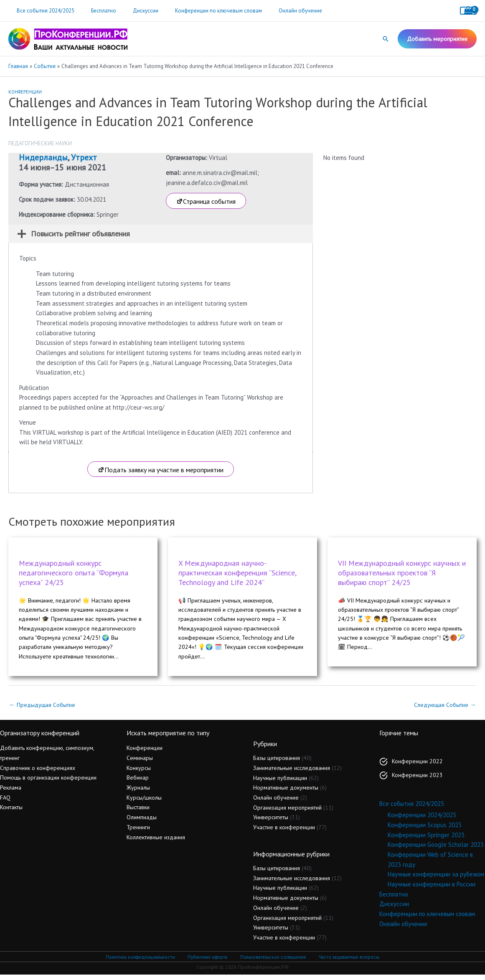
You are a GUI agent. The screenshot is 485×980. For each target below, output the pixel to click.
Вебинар (138, 783)
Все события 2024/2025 (43, 11)
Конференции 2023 (417, 780)
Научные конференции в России (432, 889)
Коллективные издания (156, 842)
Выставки (138, 813)
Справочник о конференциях (38, 773)
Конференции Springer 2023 (426, 840)
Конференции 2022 (417, 766)
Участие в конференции (284, 832)
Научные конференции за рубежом (436, 880)
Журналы (138, 793)
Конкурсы (139, 773)
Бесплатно (95, 11)
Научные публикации (280, 783)
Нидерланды (43, 157)
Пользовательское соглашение (272, 962)
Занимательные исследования (292, 773)
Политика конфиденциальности (143, 962)
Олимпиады (142, 823)
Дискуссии (131, 11)
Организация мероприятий (287, 813)
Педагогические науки (40, 143)
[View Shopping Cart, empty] (468, 11)
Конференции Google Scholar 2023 (436, 850)
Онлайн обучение (274, 11)
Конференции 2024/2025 (422, 820)
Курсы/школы (144, 803)
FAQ (5, 803)
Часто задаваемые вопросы (347, 962)
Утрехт (84, 157)
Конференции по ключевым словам (198, 11)
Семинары (140, 763)
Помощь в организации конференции (48, 783)
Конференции (25, 92)
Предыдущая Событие (44, 710)
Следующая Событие (443, 710)
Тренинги (138, 832)
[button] (386, 39)
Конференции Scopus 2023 (425, 830)
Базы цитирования (277, 763)
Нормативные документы (286, 793)
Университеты (271, 823)
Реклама (11, 793)
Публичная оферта (208, 962)
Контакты (11, 813)
